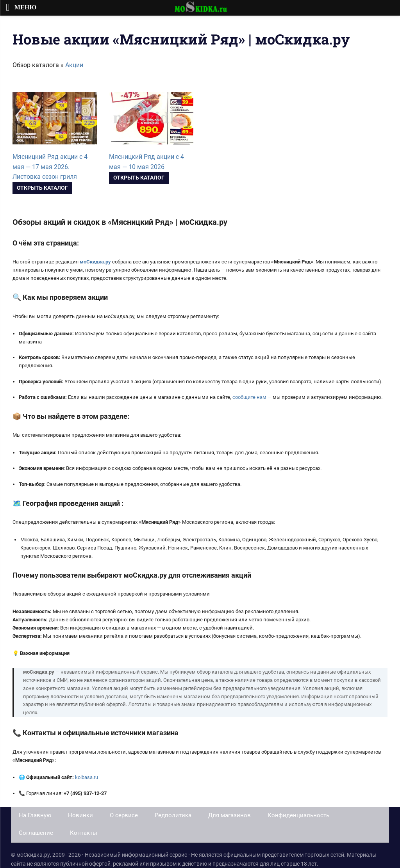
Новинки (80, 815)
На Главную (35, 815)
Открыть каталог (42, 188)
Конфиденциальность (298, 815)
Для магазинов (229, 815)
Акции (74, 65)
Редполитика (173, 815)
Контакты (84, 833)
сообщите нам (249, 397)
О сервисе (124, 815)
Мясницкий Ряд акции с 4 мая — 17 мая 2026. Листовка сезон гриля (50, 167)
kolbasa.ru (87, 777)
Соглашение (36, 833)
